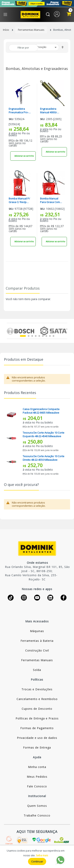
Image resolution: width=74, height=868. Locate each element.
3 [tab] (32, 336)
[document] (37, 857)
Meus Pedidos (37, 777)
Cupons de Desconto (37, 709)
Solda (37, 670)
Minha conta (37, 767)
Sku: (11, 119)
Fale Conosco (37, 786)
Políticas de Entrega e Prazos (37, 718)
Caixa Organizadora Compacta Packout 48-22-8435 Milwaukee (41, 411)
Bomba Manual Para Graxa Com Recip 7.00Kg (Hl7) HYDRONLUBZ (50, 200)
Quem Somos (37, 806)
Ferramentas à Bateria (37, 641)
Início (6, 30)
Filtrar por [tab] (23, 48)
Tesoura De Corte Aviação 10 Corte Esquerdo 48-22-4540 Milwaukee (44, 434)
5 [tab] (39, 336)
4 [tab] (36, 336)
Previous (9, 331)
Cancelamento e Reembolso (37, 699)
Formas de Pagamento (37, 728)
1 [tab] (23, 336)
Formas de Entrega (37, 747)
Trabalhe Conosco (37, 815)
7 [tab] (46, 336)
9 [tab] (53, 336)
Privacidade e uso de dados (37, 738)
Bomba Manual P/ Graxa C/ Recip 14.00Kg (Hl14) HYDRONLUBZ (19, 200)
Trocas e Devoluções (37, 689)
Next (65, 331)
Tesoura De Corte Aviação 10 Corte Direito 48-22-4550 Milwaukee (44, 458)
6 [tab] (43, 336)
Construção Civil (37, 650)
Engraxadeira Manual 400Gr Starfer (48, 111)
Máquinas (37, 631)
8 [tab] (50, 336)
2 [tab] (29, 336)
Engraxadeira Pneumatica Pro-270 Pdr (19, 111)
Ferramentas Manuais (31, 30)
